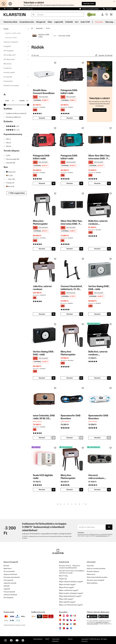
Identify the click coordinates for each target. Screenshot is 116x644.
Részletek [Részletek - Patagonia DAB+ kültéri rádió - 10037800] (70, 183)
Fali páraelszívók (9, 592)
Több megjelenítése (16, 193)
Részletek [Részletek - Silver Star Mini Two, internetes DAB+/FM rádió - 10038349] (70, 249)
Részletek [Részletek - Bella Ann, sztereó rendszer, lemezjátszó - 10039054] (97, 249)
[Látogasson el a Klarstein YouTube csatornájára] (17, 640)
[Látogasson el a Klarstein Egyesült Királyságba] (64, 620)
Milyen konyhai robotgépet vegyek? (71, 593)
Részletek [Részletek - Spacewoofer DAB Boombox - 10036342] (97, 438)
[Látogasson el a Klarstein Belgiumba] (75, 624)
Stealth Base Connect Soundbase (44, 92)
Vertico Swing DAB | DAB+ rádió (99, 288)
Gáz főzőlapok (9, 598)
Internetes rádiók (11, 38)
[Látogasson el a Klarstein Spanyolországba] (60, 620)
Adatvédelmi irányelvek (101, 622)
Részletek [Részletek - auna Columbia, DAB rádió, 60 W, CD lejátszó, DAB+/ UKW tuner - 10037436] (42, 438)
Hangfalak (7, 46)
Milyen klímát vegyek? (67, 587)
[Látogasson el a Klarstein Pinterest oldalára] (23, 640)
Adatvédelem (81, 532)
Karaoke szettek (9, 72)
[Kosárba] (54, 118)
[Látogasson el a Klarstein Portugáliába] (64, 628)
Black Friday (63, 576)
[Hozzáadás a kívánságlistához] (55, 63)
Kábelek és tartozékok (11, 85)
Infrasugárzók (8, 580)
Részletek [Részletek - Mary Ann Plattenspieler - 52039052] (70, 490)
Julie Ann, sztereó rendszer (42, 288)
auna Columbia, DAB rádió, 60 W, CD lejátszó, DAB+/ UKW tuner (44, 417)
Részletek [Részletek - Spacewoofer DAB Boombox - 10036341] (70, 438)
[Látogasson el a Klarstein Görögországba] (71, 628)
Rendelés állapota (93, 571)
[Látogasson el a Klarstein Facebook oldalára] (11, 640)
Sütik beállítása (92, 583)
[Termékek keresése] (58, 15)
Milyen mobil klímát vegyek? (69, 590)
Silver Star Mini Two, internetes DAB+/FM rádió (99, 157)
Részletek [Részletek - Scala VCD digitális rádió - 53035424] (42, 490)
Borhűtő (6, 566)
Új (8, 155)
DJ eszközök (8, 77)
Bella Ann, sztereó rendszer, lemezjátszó (98, 222)
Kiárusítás (99, 22)
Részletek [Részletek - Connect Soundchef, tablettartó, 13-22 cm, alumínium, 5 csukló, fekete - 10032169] (70, 314)
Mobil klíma (8, 568)
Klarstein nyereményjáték (96, 580)
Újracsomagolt (13, 159)
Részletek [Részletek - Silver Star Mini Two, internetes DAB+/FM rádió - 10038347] (97, 183)
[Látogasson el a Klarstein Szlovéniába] (67, 628)
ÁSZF (47, 639)
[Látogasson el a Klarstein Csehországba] (71, 620)
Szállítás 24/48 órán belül (16, 113)
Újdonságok (110, 22)
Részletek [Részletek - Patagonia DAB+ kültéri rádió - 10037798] (70, 118)
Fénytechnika (8, 81)
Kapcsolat (109, 9)
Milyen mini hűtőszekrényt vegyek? (71, 605)
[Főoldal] (34, 28)
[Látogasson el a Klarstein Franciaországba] (71, 616)
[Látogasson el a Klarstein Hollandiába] (60, 628)
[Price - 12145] (9, 101)
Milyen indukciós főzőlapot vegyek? (71, 582)
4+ (13, 130)
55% (9, 146)
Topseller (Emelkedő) (104, 55)
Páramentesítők (9, 571)
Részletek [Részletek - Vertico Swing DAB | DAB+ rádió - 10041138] (42, 378)
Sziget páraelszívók (10, 574)
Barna (10, 186)
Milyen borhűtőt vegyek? (67, 584)
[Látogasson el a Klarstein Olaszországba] (75, 616)
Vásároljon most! (89, 4)
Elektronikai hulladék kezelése (97, 577)
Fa (9, 176)
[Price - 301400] (24, 101)
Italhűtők (7, 586)
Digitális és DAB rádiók (13, 33)
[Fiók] (102, 15)
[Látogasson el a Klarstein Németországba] (60, 616)
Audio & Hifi (39, 28)
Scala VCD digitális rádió (43, 477)
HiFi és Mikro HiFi (10, 55)
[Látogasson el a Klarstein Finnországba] (71, 624)
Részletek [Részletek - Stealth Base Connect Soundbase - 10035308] (42, 118)
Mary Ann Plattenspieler (40, 222)
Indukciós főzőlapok (10, 595)
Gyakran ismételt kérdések (90, 9)
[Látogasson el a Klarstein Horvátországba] (60, 624)
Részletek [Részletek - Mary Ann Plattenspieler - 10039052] (70, 378)
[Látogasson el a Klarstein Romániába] (64, 624)
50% (9, 143)
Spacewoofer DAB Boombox (71, 417)
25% (8, 139)
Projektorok (8, 68)
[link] (44, 74)
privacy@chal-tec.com (101, 536)
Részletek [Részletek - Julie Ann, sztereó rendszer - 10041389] (42, 314)
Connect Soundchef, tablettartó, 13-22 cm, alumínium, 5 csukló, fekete (72, 288)
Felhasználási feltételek (93, 624)
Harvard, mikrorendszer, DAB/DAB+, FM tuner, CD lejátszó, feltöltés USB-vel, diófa (98, 477)
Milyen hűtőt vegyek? (66, 599)
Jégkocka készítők (10, 583)
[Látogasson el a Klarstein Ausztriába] (64, 616)
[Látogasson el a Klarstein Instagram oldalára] (5, 640)
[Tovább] (115, 22)
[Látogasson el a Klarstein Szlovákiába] (67, 620)
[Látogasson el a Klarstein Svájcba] (67, 616)
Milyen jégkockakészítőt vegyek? (70, 596)
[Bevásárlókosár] (111, 15)
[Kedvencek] (107, 15)
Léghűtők (7, 589)
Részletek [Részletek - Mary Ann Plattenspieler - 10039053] (42, 249)
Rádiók (6, 29)
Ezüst (10, 183)
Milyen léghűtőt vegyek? (67, 602)
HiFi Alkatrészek (9, 59)
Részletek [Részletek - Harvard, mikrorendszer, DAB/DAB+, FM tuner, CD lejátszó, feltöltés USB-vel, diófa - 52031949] (97, 490)
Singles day (63, 579)
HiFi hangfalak (9, 51)
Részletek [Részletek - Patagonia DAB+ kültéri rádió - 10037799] (42, 183)
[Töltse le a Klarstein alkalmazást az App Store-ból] (92, 616)
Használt (11, 163)
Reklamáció (91, 574)
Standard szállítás (13, 117)
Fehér (10, 179)
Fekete (11, 172)
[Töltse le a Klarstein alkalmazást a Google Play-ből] (104, 616)
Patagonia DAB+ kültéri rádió (69, 92)
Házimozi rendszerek (11, 42)
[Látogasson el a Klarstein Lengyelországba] (75, 620)
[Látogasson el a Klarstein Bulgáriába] (67, 624)
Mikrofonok (8, 64)
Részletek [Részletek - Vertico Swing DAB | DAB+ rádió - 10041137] (97, 314)
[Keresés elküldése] (34, 15)
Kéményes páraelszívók (12, 577)
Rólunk (70, 639)
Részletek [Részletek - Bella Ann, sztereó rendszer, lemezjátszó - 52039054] (97, 378)
